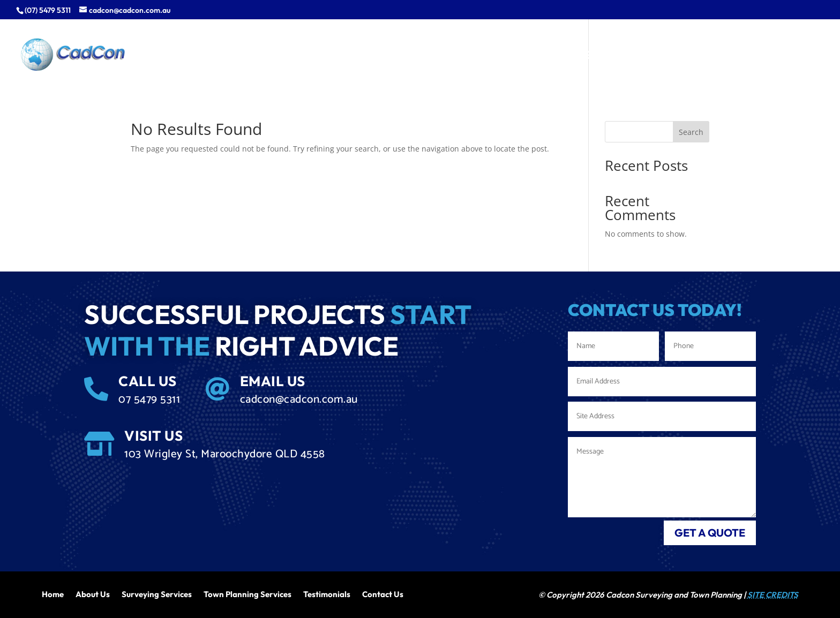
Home (53, 594)
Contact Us (383, 594)
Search (691, 132)
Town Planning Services (247, 594)
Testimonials (327, 594)
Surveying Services (157, 594)
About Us (93, 594)
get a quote (710, 533)
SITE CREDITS (773, 595)
